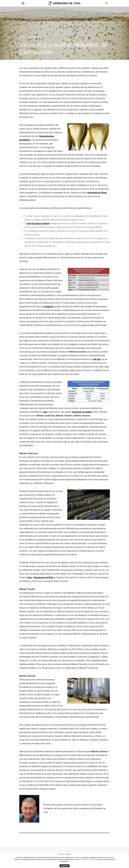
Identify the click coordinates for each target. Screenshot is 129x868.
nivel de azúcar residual (38, 223)
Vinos (40, 37)
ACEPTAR (64, 866)
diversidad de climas (97, 193)
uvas (45, 412)
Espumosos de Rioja (44, 577)
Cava (29, 577)
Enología (23, 37)
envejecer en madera (82, 412)
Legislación (32, 37)
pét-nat (97, 359)
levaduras (49, 307)
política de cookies (88, 859)
